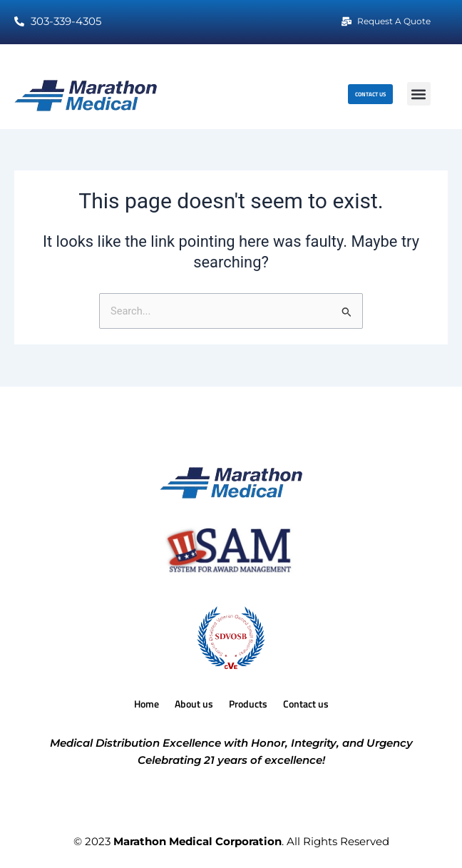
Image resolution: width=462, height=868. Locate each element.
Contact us (306, 704)
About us (194, 704)
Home (147, 704)
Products (248, 704)
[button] (419, 94)
